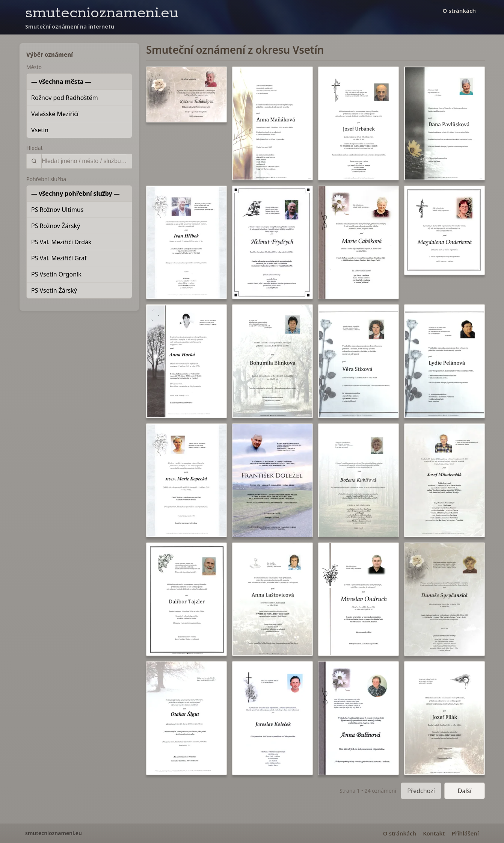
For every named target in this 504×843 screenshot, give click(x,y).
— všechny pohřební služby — (75, 193)
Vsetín (40, 130)
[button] (186, 94)
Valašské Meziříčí (55, 114)
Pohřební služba (46, 179)
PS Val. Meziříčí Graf (59, 258)
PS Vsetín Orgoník (56, 274)
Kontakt (434, 833)
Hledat (35, 148)
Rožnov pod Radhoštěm (65, 98)
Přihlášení (465, 833)
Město (34, 67)
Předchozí (421, 791)
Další (465, 791)
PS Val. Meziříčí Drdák (61, 242)
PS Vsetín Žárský (54, 290)
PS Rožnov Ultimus (57, 210)
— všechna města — (61, 82)
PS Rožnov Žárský (56, 226)
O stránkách (459, 11)
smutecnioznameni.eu (102, 13)
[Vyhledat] (84, 161)
